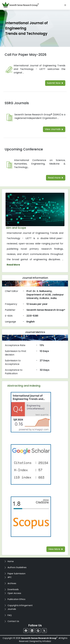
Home (11, 561)
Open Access (14, 593)
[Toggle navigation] (65, 5)
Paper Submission (17, 574)
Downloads (13, 589)
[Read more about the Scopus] (31, 517)
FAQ (10, 615)
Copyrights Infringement (20, 605)
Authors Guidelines (17, 567)
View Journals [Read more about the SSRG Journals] (54, 129)
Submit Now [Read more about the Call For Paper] (55, 83)
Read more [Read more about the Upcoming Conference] (56, 178)
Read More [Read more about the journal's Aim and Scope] (13, 265)
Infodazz (47, 641)
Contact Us (13, 621)
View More (56, 549)
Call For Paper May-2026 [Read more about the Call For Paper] (26, 55)
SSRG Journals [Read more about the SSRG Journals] (17, 103)
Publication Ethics (16, 599)
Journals (12, 609)
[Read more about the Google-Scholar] (31, 464)
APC (10, 577)
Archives (12, 583)
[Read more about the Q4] (31, 412)
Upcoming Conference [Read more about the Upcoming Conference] (24, 149)
